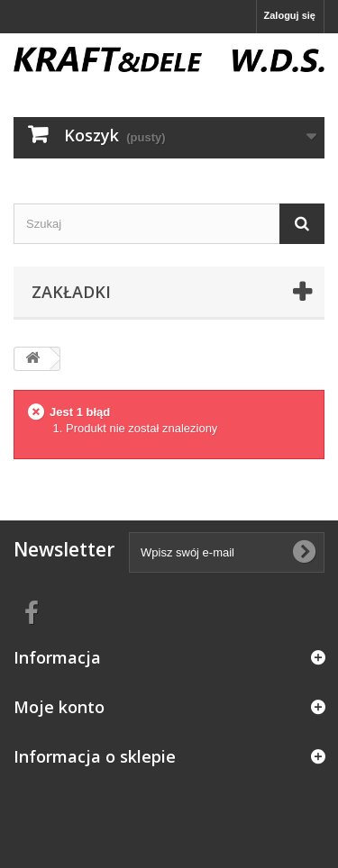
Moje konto (59, 707)
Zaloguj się (290, 15)
